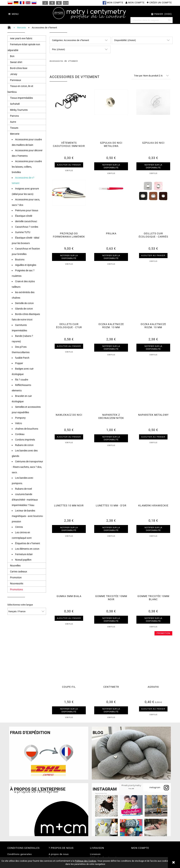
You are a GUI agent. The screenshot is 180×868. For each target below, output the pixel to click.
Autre (13, 122)
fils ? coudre (22, 380)
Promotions (16, 589)
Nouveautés (17, 583)
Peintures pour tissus (27, 210)
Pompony (20, 418)
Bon (12, 56)
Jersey (14, 74)
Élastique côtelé (24, 216)
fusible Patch (22, 358)
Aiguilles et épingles (26, 265)
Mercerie (15, 134)
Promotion (16, 577)
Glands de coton (24, 309)
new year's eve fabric (21, 38)
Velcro (19, 423)
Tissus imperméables (21, 98)
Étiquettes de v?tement (28, 543)
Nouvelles (15, 566)
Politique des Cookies (86, 861)
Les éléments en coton (27, 549)
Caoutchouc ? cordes (27, 227)
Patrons (14, 116)
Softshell (15, 104)
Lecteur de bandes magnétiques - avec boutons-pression (28, 516)
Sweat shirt (16, 62)
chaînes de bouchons (27, 429)
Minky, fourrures (19, 110)
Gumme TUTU (23, 232)
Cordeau (20, 434)
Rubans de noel (23, 489)
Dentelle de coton (24, 303)
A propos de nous (59, 854)
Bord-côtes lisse (19, 68)
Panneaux (16, 80)
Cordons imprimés (25, 440)
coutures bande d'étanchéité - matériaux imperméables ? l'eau (25, 500)
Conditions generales (20, 854)
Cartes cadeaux (19, 572)
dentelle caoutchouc (26, 221)
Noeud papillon (23, 560)
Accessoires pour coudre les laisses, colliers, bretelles (27, 167)
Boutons (20, 260)
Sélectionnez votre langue (20, 605)
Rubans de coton (24, 445)
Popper (19, 363)
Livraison (95, 854)
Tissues (14, 128)
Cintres (19, 527)
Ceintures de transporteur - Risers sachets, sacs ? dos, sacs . (27, 467)
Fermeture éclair (24, 554)
